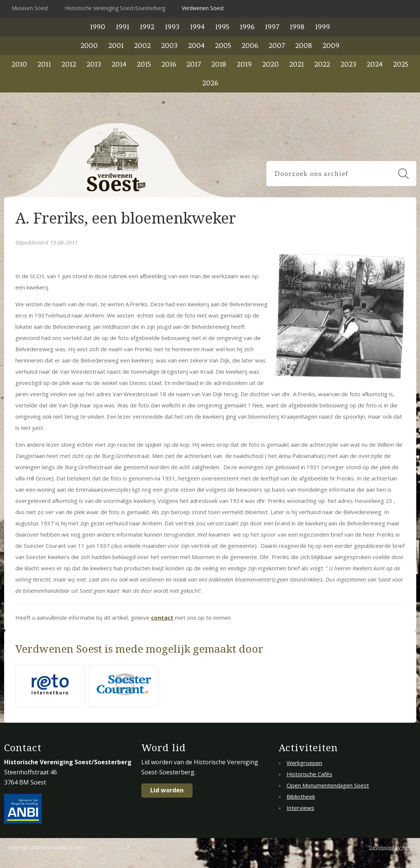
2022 (322, 64)
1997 (272, 27)
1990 (98, 27)
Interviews (300, 808)
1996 (247, 27)
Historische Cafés (309, 774)
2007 (277, 45)
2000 (89, 45)
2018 (219, 64)
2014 (119, 64)
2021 (297, 64)
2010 (19, 64)
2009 (331, 45)
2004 (196, 45)
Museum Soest (30, 8)
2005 (223, 45)
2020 (271, 64)
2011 (44, 64)
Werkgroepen (304, 763)
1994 (197, 27)
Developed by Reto (391, 847)
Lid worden (167, 790)
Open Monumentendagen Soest (328, 785)
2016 (169, 64)
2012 (69, 64)
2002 (142, 45)
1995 (222, 27)
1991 (123, 27)
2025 (401, 64)
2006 (250, 45)
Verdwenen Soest (203, 8)
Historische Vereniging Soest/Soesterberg (115, 8)
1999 (323, 27)
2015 (144, 64)
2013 (94, 64)
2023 (348, 64)
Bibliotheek (301, 796)
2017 (194, 64)
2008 (304, 45)
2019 (244, 64)
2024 (375, 64)
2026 (210, 83)
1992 (147, 27)
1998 (297, 27)
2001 (116, 45)
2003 (169, 45)
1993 (172, 27)
